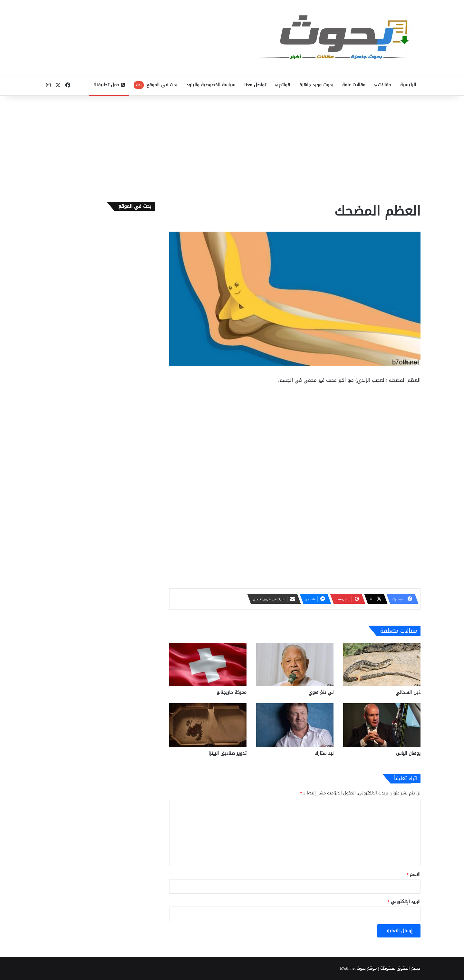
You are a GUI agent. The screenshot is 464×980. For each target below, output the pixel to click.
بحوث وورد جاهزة (316, 85)
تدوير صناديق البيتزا (227, 753)
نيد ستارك (324, 753)
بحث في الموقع (155, 85)
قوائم (284, 85)
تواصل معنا (255, 85)
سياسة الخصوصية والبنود (211, 85)
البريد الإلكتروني (404, 902)
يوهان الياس (408, 753)
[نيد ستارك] (295, 725)
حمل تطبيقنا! (109, 85)
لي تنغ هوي (321, 692)
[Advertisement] (232, 147)
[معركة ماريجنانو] (208, 664)
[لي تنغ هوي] (295, 664)
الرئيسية (408, 85)
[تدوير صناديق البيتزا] (208, 725)
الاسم (414, 874)
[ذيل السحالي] (382, 664)
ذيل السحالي (408, 692)
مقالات (384, 85)
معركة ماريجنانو (232, 692)
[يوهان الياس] (382, 725)
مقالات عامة (354, 85)
